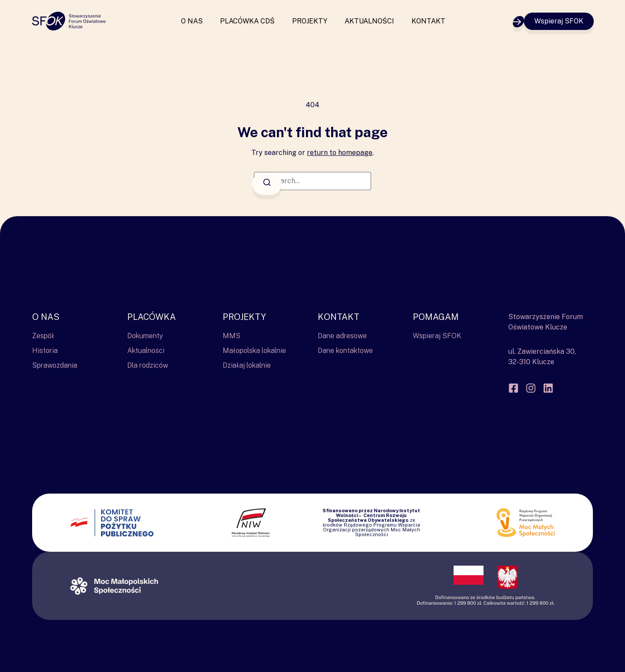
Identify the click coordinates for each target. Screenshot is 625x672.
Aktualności (369, 21)
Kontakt (428, 21)
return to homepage (340, 153)
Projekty (310, 21)
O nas (192, 21)
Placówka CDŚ (247, 21)
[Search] (267, 184)
